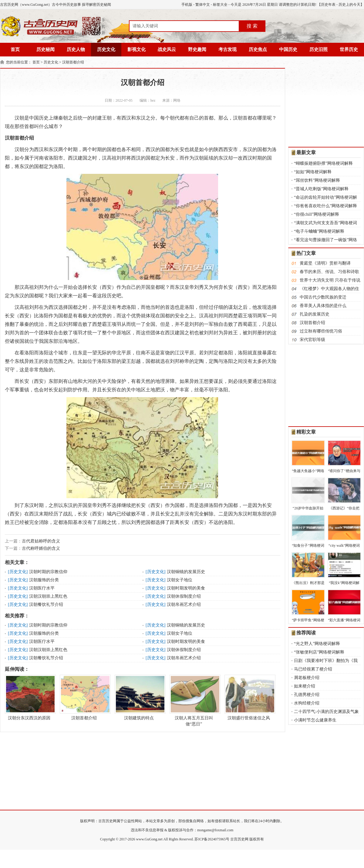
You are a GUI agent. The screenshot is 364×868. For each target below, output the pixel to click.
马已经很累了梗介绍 (313, 669)
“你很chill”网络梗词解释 (317, 214)
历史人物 (76, 49)
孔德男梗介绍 (307, 695)
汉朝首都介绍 (73, 62)
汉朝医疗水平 (42, 588)
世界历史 (349, 49)
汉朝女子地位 (180, 580)
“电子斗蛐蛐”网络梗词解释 (319, 231)
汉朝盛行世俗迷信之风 (249, 697)
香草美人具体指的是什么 (323, 306)
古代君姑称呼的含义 (41, 541)
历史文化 (106, 49)
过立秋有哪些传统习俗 (321, 331)
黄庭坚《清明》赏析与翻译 (325, 263)
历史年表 (328, 5)
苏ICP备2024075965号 (212, 839)
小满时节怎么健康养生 (315, 720)
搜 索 (252, 26)
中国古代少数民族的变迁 (323, 297)
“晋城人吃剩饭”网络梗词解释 (321, 189)
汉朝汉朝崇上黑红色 (48, 596)
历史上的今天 (349, 5)
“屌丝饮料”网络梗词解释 (317, 180)
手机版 (187, 5)
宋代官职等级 (312, 340)
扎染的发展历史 (315, 314)
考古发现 (227, 49)
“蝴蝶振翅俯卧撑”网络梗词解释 (323, 163)
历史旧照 (318, 49)
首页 (15, 49)
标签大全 (220, 5)
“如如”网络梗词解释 (313, 172)
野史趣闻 (197, 49)
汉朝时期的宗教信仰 (48, 572)
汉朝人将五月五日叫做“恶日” (194, 701)
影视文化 (136, 49)
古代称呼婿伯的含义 (41, 548)
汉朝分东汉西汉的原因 (29, 697)
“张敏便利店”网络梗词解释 (319, 652)
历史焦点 (258, 49)
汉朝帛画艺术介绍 (184, 605)
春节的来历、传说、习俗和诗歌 (329, 272)
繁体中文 (203, 5)
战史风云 (167, 49)
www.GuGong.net (149, 839)
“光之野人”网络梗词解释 (317, 644)
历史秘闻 (45, 49)
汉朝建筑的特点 (139, 697)
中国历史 (288, 49)
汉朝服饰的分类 (44, 580)
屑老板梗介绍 (307, 678)
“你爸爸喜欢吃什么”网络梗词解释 (325, 206)
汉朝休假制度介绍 (184, 596)
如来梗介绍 (305, 686)
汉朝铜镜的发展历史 (186, 572)
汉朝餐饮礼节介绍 (46, 605)
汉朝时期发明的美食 (186, 588)
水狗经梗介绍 (307, 703)
